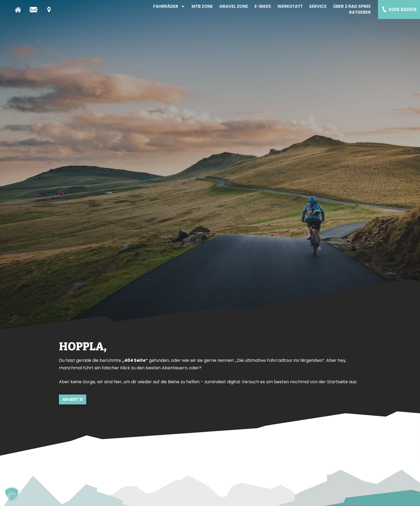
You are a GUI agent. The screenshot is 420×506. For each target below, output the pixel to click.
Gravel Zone (234, 6)
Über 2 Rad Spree (352, 6)
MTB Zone (202, 6)
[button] (12, 494)
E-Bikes (263, 6)
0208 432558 (403, 10)
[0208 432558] (384, 9)
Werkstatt (290, 6)
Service (318, 6)
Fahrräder (169, 6)
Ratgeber (360, 12)
